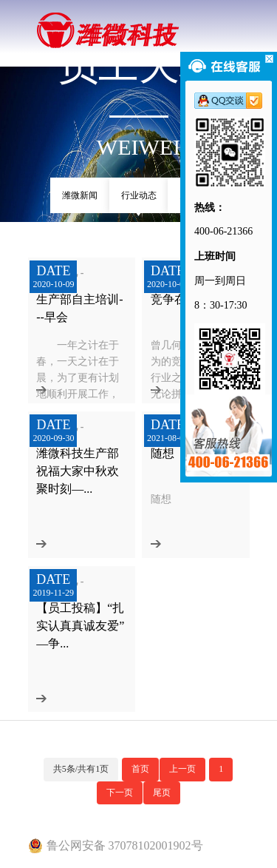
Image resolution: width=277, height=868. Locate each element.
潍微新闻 (80, 195)
